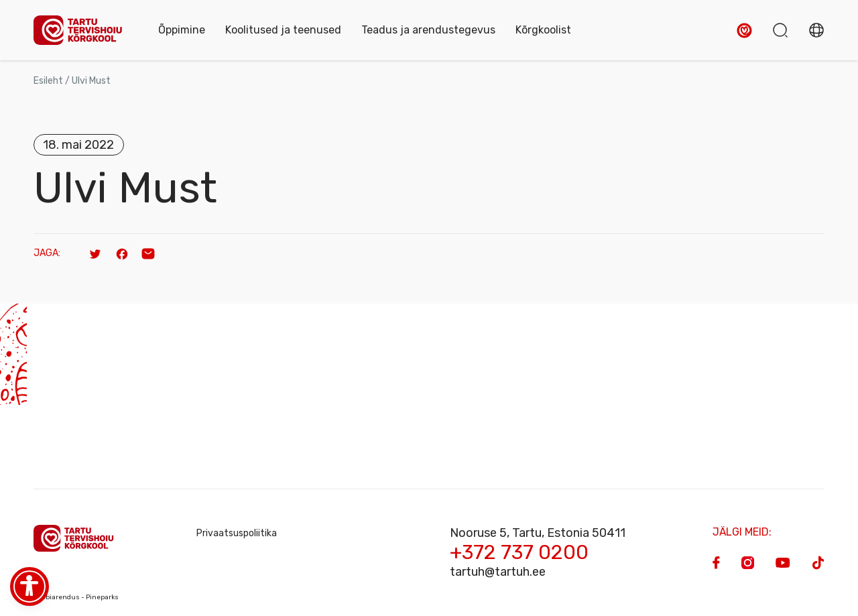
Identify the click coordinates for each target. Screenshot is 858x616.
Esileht (48, 81)
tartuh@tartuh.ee (498, 572)
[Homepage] (82, 30)
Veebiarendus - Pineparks (76, 597)
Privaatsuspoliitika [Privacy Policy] (237, 533)
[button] (744, 30)
